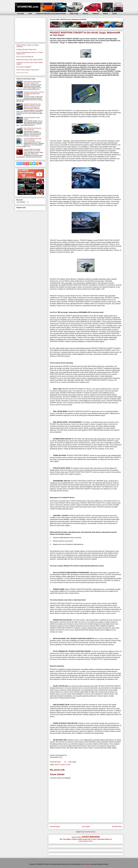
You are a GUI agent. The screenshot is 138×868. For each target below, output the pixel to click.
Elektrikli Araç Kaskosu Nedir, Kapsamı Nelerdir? (30, 60)
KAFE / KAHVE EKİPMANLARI (25, 57)
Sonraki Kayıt (55, 826)
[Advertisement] (30, 30)
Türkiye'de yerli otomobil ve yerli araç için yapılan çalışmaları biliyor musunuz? (34, 94)
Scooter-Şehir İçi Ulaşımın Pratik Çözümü (28, 70)
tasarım (68, 765)
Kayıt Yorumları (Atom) (88, 832)
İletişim (106, 14)
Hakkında (96, 14)
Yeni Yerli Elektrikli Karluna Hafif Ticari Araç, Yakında (32, 139)
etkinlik (57, 765)
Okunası (85, 14)
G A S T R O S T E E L (23, 73)
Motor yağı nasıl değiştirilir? (24, 67)
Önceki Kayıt (117, 826)
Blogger (87, 864)
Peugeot (62, 765)
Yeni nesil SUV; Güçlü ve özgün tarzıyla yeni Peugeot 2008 (32, 82)
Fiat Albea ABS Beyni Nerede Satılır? (26, 49)
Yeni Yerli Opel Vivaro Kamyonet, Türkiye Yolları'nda (33, 129)
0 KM (30, 14)
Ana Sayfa (21, 14)
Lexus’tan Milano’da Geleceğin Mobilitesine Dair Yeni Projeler (32, 150)
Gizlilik (115, 14)
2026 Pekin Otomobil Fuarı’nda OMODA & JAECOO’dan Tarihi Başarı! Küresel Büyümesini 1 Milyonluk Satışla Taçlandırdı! (32, 106)
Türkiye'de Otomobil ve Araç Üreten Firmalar (51, 14)
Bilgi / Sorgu (74, 14)
